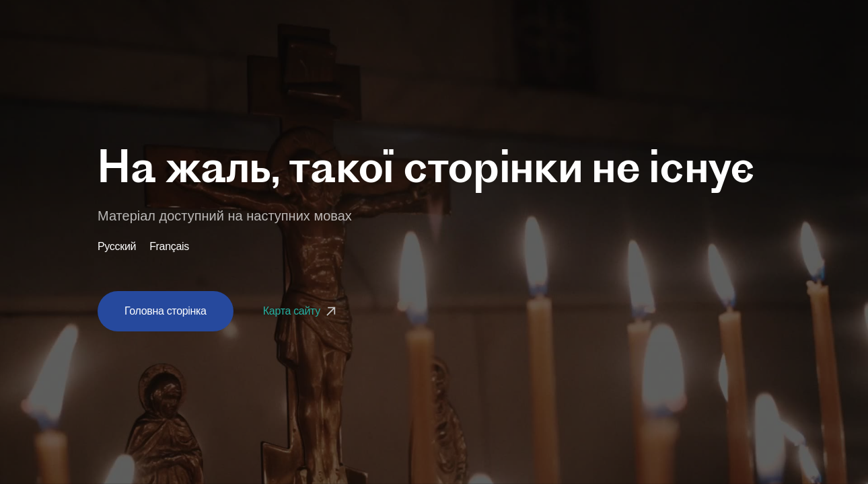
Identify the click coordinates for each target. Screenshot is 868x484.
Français (169, 247)
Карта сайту (301, 311)
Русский (117, 247)
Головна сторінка (166, 311)
